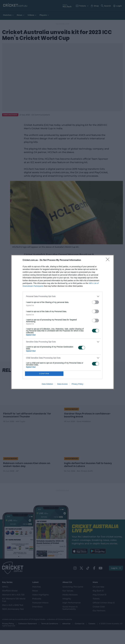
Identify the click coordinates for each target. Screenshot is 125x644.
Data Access (62, 384)
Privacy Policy (77, 384)
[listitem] (62, 296)
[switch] (95, 302)
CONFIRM (44, 374)
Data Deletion (47, 384)
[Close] (109, 260)
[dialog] (62, 322)
